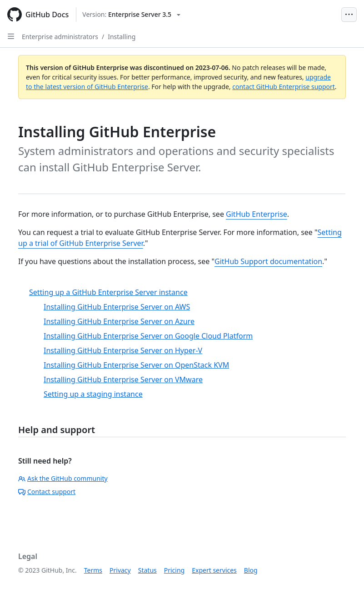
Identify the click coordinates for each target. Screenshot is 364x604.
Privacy (120, 570)
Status (147, 570)
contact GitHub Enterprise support (284, 87)
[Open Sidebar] (11, 36)
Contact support (47, 492)
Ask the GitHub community (63, 478)
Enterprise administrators (60, 37)
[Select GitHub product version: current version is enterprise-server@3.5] (131, 15)
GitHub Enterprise (257, 214)
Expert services (214, 570)
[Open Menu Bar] (349, 15)
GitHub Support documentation (268, 261)
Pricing (174, 570)
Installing (122, 37)
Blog (251, 570)
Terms (93, 570)
